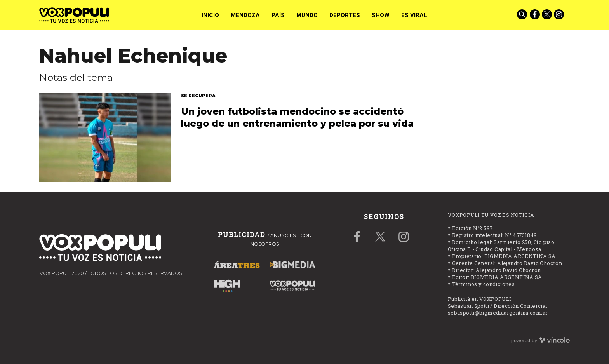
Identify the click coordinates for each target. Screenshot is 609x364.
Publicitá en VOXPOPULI (480, 299)
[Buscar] (523, 15)
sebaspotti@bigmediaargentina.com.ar (498, 313)
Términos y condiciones (484, 284)
